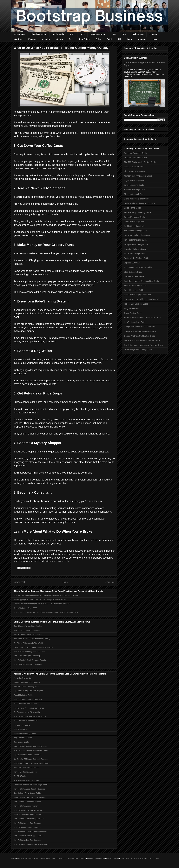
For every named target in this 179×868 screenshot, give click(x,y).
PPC (72, 34)
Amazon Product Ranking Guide (27, 687)
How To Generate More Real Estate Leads (31, 751)
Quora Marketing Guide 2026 (25, 608)
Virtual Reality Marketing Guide (138, 212)
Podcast (71, 858)
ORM (124, 34)
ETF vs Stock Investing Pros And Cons (29, 652)
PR (114, 34)
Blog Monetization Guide (135, 171)
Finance (32, 39)
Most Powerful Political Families (26, 780)
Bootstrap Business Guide (135, 153)
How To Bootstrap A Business (25, 772)
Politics (129, 858)
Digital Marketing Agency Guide (138, 295)
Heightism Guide (131, 308)
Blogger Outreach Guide (135, 194)
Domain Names (113, 858)
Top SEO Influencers (22, 729)
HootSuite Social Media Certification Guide (143, 318)
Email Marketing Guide (134, 185)
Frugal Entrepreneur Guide (136, 158)
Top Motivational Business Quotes (27, 814)
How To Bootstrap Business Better (27, 827)
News (54, 858)
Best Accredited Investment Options (28, 634)
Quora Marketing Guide (134, 222)
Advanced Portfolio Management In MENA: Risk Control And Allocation (42, 604)
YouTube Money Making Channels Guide (142, 299)
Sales (98, 39)
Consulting (20, 34)
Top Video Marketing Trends (25, 733)
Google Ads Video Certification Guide (140, 331)
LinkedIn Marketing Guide (135, 249)
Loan (129, 39)
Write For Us (100, 858)
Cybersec (136, 858)
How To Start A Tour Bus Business (27, 840)
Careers (144, 858)
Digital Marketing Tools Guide (137, 199)
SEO (83, 34)
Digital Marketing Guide (134, 181)
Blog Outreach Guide (133, 272)
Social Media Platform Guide (136, 258)
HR (120, 39)
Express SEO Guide (133, 263)
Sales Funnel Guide (133, 208)
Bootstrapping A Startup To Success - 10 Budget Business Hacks (40, 599)
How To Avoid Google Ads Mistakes (28, 664)
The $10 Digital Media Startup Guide (140, 162)
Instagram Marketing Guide (136, 244)
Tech (71, 39)
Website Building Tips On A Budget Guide (142, 340)
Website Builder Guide (134, 167)
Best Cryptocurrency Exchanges (27, 630)
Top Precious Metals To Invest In (27, 712)
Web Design (138, 34)
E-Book (83, 858)
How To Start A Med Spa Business (27, 823)
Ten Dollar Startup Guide (23, 678)
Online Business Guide (134, 276)
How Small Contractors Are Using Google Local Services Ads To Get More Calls (46, 612)
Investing (46, 39)
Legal (48, 858)
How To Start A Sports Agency (26, 806)
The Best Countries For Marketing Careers (31, 785)
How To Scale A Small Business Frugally (30, 660)
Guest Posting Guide (133, 313)
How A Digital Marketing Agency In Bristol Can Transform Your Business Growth (46, 595)
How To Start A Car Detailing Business (29, 819)
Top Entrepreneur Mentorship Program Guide (144, 345)
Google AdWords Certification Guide (140, 327)
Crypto (60, 39)
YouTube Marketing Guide (135, 231)
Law (155, 39)
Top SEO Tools (20, 776)
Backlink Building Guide (134, 190)
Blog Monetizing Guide (23, 738)
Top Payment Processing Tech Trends (29, 708)
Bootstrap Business (24, 858)
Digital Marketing (39, 34)
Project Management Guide (136, 304)
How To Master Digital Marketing (27, 656)
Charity (151, 858)
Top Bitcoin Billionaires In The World (28, 643)
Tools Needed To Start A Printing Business (31, 832)
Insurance (142, 39)
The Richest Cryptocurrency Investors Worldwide (33, 647)
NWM (60, 858)
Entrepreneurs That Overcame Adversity (30, 797)
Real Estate (84, 39)
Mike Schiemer (39, 858)
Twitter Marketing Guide (134, 217)
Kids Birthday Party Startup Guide (27, 793)
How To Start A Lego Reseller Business (29, 789)
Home (65, 582)
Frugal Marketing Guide (23, 695)
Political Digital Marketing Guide (138, 350)
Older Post (110, 582)
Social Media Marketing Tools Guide (140, 203)
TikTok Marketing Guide (134, 254)
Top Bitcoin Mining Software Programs (29, 691)
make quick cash (59, 561)
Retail (109, 39)
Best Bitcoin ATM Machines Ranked (28, 626)
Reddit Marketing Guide (134, 226)
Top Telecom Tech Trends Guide (138, 267)
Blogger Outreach (99, 34)
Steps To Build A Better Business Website (30, 746)
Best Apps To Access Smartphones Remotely (32, 639)
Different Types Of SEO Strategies (27, 682)
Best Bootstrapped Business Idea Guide (141, 281)
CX (65, 858)
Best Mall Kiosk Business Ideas (26, 768)
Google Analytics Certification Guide (140, 336)
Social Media (58, 34)
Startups (18, 39)
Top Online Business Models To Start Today (31, 763)
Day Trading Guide (21, 742)
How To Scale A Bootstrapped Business (29, 836)
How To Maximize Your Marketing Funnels (30, 716)
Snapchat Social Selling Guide (137, 235)
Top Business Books (22, 725)
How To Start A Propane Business (27, 802)
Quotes (90, 858)
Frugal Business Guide (134, 290)
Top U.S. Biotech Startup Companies (28, 699)
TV (77, 858)
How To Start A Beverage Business (28, 810)
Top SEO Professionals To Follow (27, 755)
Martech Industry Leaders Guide (138, 176)
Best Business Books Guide (136, 286)
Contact (153, 34)
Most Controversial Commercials (27, 704)
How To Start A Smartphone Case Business (31, 844)
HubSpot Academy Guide (135, 322)
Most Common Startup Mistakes (27, 721)
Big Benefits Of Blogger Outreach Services (31, 759)
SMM (122, 858)
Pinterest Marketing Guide (135, 240)
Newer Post (19, 582)
